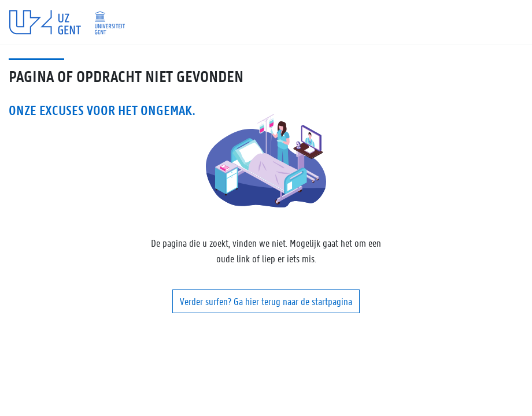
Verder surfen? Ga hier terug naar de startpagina (266, 301)
